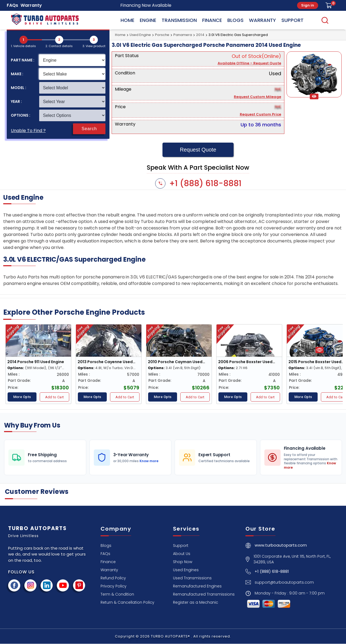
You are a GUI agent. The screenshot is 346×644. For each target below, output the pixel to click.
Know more (149, 461)
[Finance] (108, 562)
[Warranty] (109, 570)
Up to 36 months (261, 125)
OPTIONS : (21, 115)
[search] (325, 20)
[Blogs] (106, 545)
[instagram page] (31, 586)
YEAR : (16, 101)
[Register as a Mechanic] (196, 602)
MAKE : (17, 74)
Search (89, 129)
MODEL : (19, 88)
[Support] (181, 545)
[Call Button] (267, 573)
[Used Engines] (186, 570)
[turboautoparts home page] (276, 547)
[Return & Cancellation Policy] (127, 602)
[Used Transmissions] (192, 578)
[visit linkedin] (47, 586)
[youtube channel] (63, 586)
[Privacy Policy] (114, 586)
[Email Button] (280, 584)
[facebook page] (14, 586)
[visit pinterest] (79, 586)
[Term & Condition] (117, 594)
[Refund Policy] (113, 578)
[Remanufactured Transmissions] (204, 594)
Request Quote (198, 150)
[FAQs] (105, 553)
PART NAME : (23, 60)
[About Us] (182, 553)
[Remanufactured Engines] (197, 586)
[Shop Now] (183, 562)
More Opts (22, 397)
